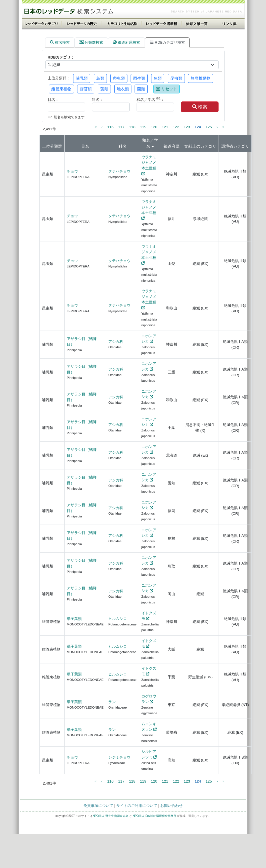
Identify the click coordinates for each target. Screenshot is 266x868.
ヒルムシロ (118, 619)
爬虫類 (119, 78)
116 (110, 127)
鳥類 (100, 78)
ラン (112, 702)
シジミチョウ (119, 757)
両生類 (139, 78)
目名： (53, 100)
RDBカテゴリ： (61, 57)
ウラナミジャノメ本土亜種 (149, 163)
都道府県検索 (126, 42)
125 (209, 127)
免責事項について (98, 806)
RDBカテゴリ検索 (167, 42)
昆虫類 (176, 78)
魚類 (158, 78)
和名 (146, 140)
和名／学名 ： (150, 99)
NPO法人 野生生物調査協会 (110, 816)
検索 (200, 107)
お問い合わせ (171, 806)
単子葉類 (74, 619)
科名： (98, 100)
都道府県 (171, 146)
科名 (123, 146)
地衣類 (123, 89)
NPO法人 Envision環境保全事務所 (154, 816)
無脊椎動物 (201, 78)
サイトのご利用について (137, 806)
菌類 (141, 89)
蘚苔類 (86, 89)
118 (132, 127)
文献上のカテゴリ (200, 146)
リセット (167, 89)
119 (143, 127)
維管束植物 (61, 89)
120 (154, 127)
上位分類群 (52, 146)
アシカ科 (116, 342)
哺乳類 (82, 78)
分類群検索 (91, 42)
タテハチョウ (119, 171)
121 (165, 127)
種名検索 (60, 42)
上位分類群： (59, 78)
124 (198, 127)
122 (176, 127)
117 (121, 127)
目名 (85, 146)
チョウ (72, 171)
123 (187, 127)
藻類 (104, 89)
